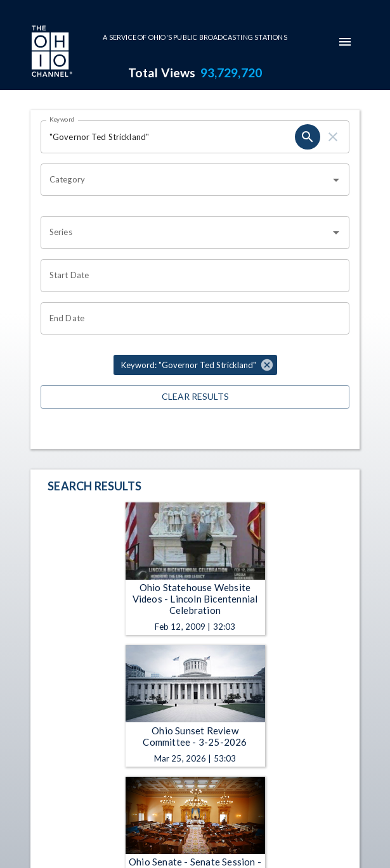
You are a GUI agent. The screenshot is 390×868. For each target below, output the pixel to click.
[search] (308, 137)
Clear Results (195, 397)
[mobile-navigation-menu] (345, 42)
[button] (195, 365)
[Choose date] (191, 276)
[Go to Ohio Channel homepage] (51, 53)
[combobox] (185, 180)
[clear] (333, 137)
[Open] (336, 180)
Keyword (62, 119)
